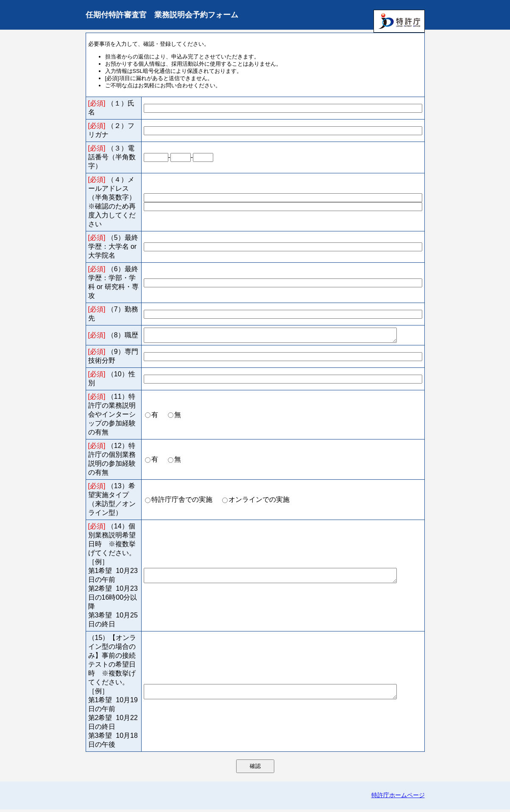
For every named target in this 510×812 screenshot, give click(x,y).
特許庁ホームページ (398, 798)
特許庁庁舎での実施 (182, 502)
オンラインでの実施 (259, 502)
